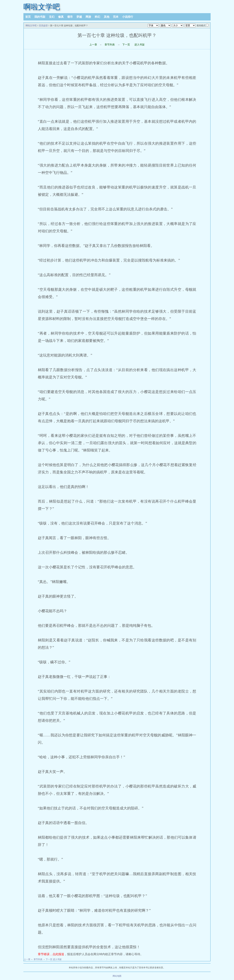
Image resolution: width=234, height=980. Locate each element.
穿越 (79, 17)
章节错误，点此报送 (51, 954)
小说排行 (128, 17)
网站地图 (117, 976)
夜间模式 (201, 26)
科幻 (97, 17)
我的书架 (40, 17)
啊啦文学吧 (42, 7)
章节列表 (110, 45)
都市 (70, 17)
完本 (116, 17)
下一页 (126, 45)
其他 (107, 17)
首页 (28, 17)
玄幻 (52, 17)
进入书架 (139, 45)
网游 (88, 17)
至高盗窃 (43, 26)
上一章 (93, 45)
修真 (61, 17)
